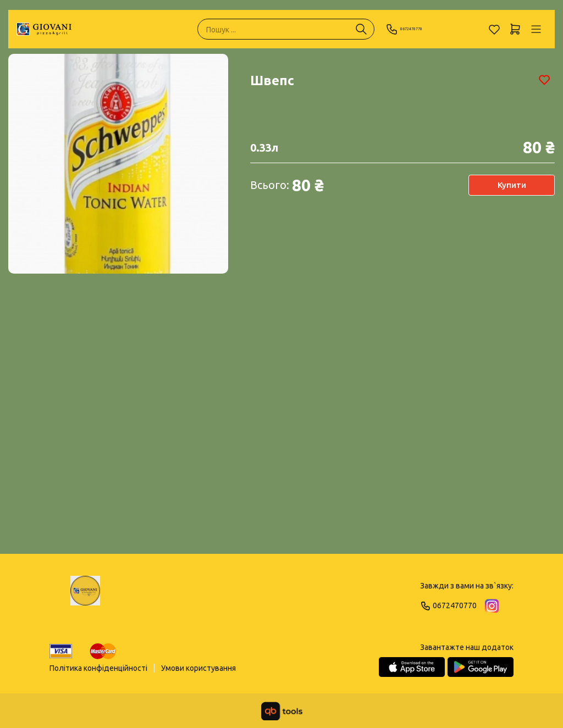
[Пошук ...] (361, 29)
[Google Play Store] (481, 667)
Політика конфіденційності (98, 668)
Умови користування (198, 668)
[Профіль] (536, 29)
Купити (511, 185)
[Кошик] (515, 29)
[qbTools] (282, 711)
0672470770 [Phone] (416, 29)
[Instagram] (492, 606)
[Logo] (85, 596)
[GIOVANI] (44, 29)
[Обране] (494, 29)
